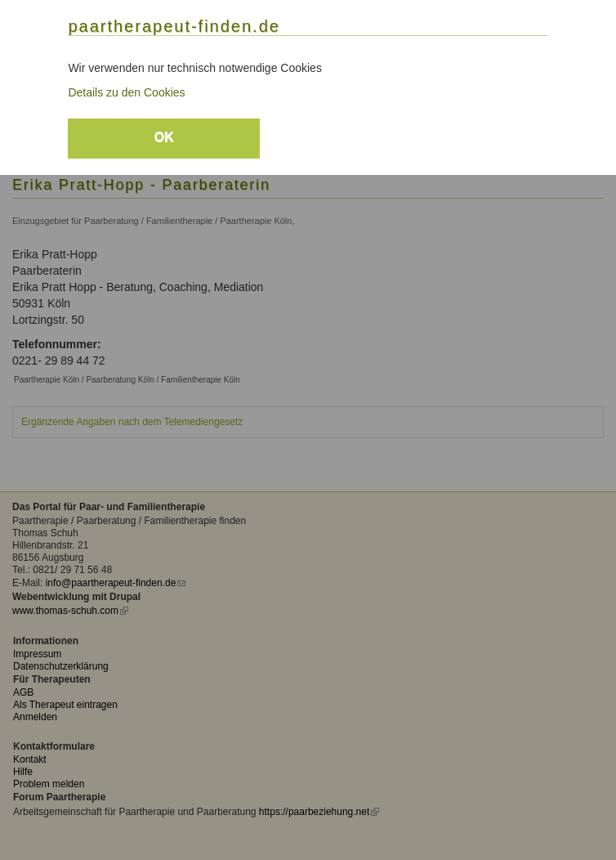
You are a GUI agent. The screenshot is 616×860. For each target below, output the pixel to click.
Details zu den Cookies (126, 92)
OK (164, 137)
